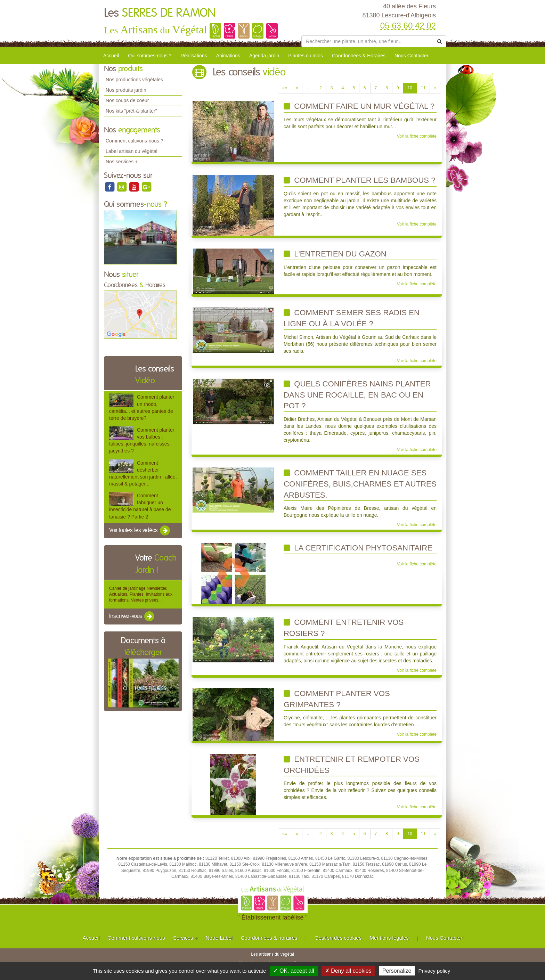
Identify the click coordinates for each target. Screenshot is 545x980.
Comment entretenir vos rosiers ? (344, 628)
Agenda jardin (264, 56)
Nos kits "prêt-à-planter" (131, 111)
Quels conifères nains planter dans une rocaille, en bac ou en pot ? (357, 395)
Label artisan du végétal (132, 151)
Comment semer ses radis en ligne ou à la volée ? (352, 318)
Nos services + (122, 162)
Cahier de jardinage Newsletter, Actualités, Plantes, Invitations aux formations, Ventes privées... (141, 594)
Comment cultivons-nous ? (135, 141)
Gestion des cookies (338, 938)
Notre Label (219, 938)
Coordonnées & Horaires (359, 56)
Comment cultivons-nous (136, 938)
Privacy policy (434, 971)
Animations (228, 56)
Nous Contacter (411, 56)
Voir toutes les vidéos (140, 531)
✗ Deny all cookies (348, 971)
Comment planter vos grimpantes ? (337, 699)
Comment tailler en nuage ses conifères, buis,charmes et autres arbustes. (360, 484)
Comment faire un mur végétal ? (359, 106)
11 (423, 88)
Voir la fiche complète (417, 136)
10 (410, 88)
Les (160, 13)
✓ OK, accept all (294, 971)
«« (284, 88)
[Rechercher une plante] (367, 41)
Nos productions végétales (134, 80)
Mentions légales (389, 938)
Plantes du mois (306, 56)
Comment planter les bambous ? (360, 180)
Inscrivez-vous (132, 616)
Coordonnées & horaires (269, 938)
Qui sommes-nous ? (150, 56)
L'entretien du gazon (335, 254)
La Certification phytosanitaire (358, 548)
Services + (185, 938)
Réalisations (194, 56)
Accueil (111, 56)
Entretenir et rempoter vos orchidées (352, 765)
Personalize (397, 971)
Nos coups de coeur (127, 100)
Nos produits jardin (126, 90)
